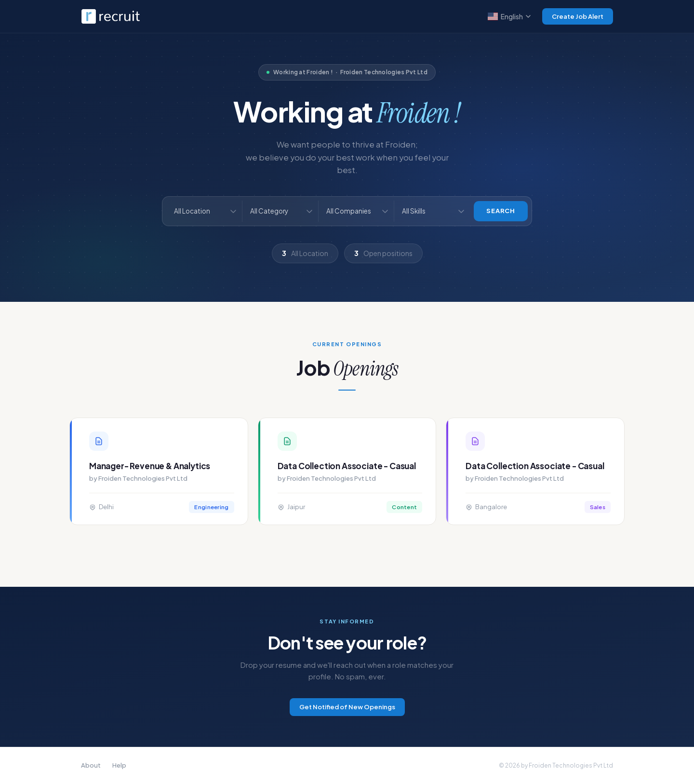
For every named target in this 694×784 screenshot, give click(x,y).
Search (501, 211)
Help (119, 765)
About (91, 765)
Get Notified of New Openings (347, 707)
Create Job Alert (578, 16)
